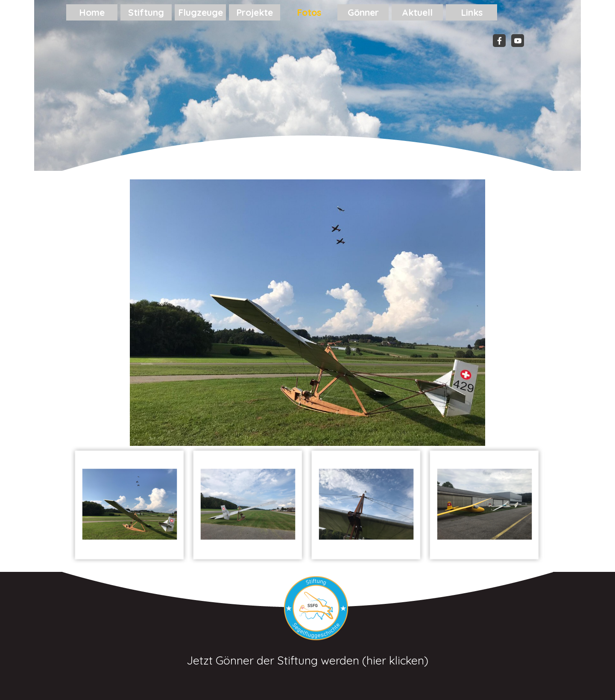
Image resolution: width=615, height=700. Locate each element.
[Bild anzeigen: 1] (130, 505)
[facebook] (499, 41)
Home (92, 12)
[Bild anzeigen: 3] (366, 505)
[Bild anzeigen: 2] (248, 505)
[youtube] (518, 41)
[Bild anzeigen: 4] (485, 505)
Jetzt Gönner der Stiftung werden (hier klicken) (307, 660)
